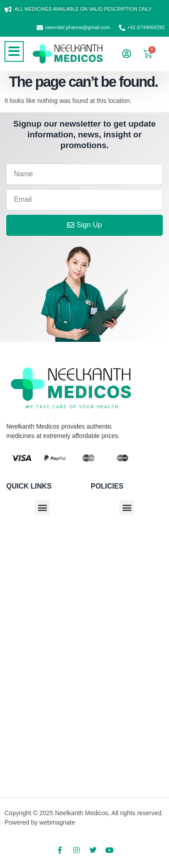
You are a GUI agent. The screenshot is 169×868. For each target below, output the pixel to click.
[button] (14, 51)
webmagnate (57, 822)
